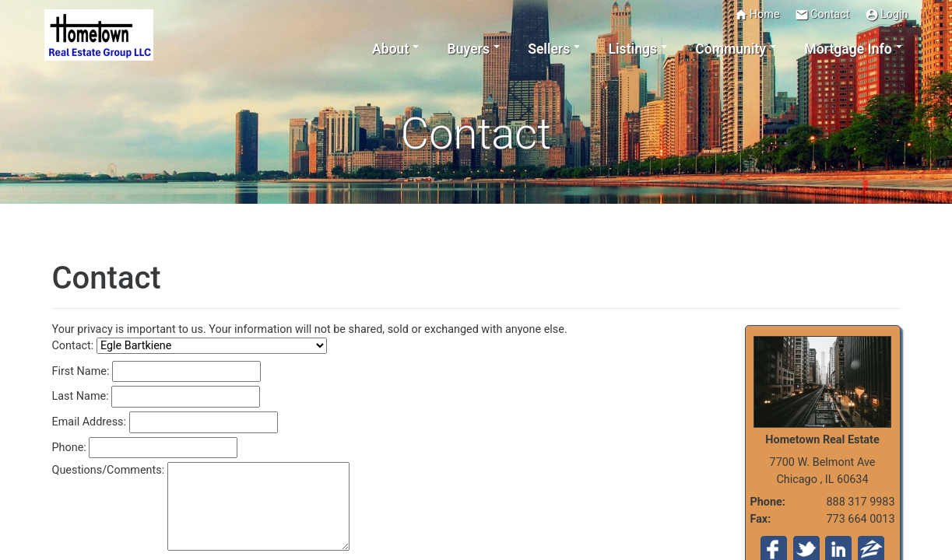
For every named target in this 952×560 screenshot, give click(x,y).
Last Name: (81, 396)
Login (887, 15)
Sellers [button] (549, 49)
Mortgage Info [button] (848, 49)
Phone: (69, 448)
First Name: (81, 371)
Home (757, 15)
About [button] (390, 49)
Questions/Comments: (109, 470)
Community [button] (731, 49)
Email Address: (90, 422)
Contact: (73, 346)
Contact (822, 15)
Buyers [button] (469, 49)
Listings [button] (633, 49)
